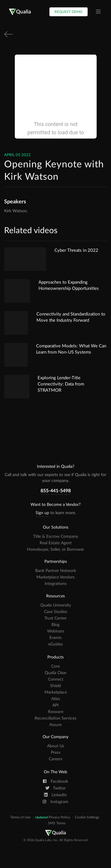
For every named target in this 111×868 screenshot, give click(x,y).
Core (55, 666)
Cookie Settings (87, 818)
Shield (55, 686)
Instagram (55, 802)
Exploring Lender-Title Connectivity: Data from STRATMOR (61, 384)
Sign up (42, 513)
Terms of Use (20, 818)
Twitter (55, 788)
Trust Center (55, 618)
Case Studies (56, 612)
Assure (55, 725)
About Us (56, 746)
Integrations (56, 584)
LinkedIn (56, 795)
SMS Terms (57, 823)
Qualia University (56, 605)
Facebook (55, 781)
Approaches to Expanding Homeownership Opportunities (69, 285)
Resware (56, 712)
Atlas (56, 699)
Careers (56, 759)
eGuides (55, 644)
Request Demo (69, 12)
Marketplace (56, 692)
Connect (56, 679)
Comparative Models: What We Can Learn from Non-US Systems (71, 349)
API (55, 705)
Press (56, 753)
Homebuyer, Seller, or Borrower (55, 550)
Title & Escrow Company (56, 537)
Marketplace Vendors (55, 577)
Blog (55, 625)
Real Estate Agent (56, 543)
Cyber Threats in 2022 (76, 250)
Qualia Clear (56, 673)
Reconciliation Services (55, 718)
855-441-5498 (56, 491)
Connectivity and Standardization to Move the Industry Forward (71, 317)
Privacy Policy (53, 818)
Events (55, 638)
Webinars (56, 631)
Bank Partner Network (56, 571)
